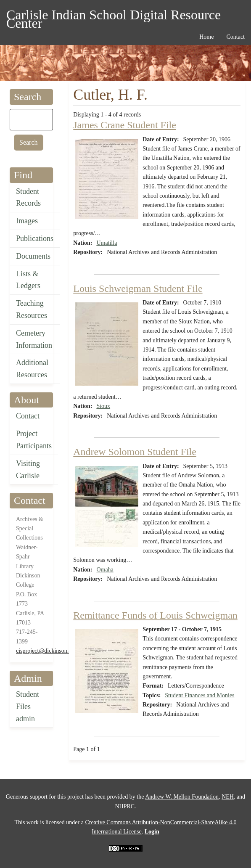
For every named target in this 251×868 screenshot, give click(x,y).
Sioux (103, 406)
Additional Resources (32, 369)
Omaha (105, 570)
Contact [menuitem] (235, 37)
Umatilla (107, 243)
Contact (28, 416)
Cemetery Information (34, 339)
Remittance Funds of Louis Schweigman (155, 615)
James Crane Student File (125, 125)
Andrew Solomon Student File (135, 452)
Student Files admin (28, 707)
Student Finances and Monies (199, 695)
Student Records (28, 197)
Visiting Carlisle (28, 470)
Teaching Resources (32, 309)
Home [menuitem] (206, 37)
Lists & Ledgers (28, 280)
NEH (228, 797)
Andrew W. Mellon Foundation (182, 797)
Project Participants (34, 440)
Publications (35, 238)
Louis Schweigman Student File (138, 288)
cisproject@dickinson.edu (46, 651)
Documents (33, 256)
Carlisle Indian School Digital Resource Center (114, 16)
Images (27, 221)
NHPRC (125, 806)
